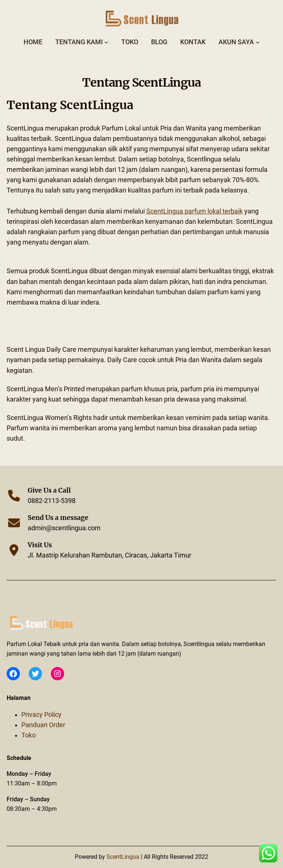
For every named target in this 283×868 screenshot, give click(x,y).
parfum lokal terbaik (195, 211)
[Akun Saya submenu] (258, 42)
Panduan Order (43, 725)
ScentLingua (124, 857)
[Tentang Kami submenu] (106, 42)
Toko (29, 735)
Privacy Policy (41, 715)
